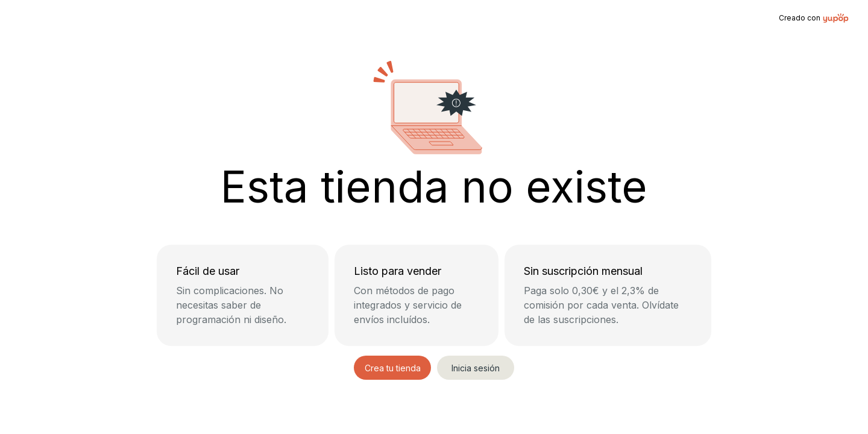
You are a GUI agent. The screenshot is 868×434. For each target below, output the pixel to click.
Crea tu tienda (393, 368)
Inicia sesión (476, 368)
